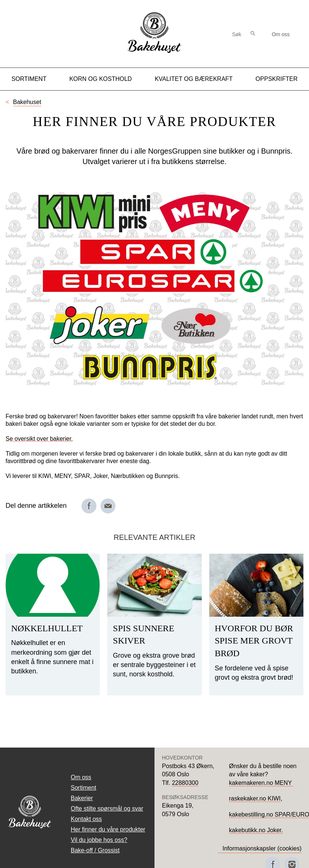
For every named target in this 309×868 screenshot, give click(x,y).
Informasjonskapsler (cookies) (262, 848)
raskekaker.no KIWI (255, 798)
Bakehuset (27, 102)
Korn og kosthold (101, 79)
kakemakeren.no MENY (261, 783)
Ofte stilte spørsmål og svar (107, 809)
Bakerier (82, 798)
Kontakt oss (86, 819)
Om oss (281, 34)
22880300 (185, 783)
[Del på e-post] (108, 506)
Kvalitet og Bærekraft (194, 79)
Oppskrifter (276, 79)
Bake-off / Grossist (95, 850)
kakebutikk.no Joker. (256, 830)
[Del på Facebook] (89, 506)
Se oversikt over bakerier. (39, 439)
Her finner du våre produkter (108, 829)
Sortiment (29, 79)
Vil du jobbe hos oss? (99, 840)
